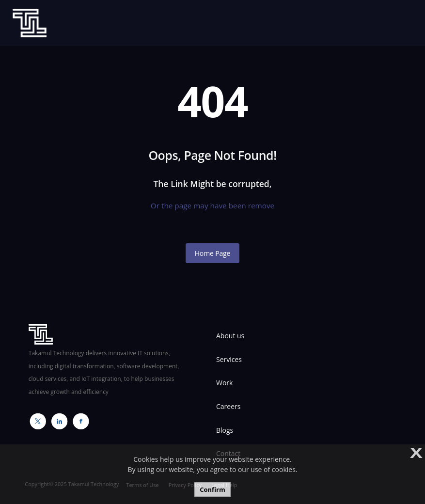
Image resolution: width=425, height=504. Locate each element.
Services (229, 359)
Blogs (225, 430)
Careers (228, 406)
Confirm (212, 489)
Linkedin (57, 421)
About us (230, 336)
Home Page (213, 253)
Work (224, 383)
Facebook (79, 421)
